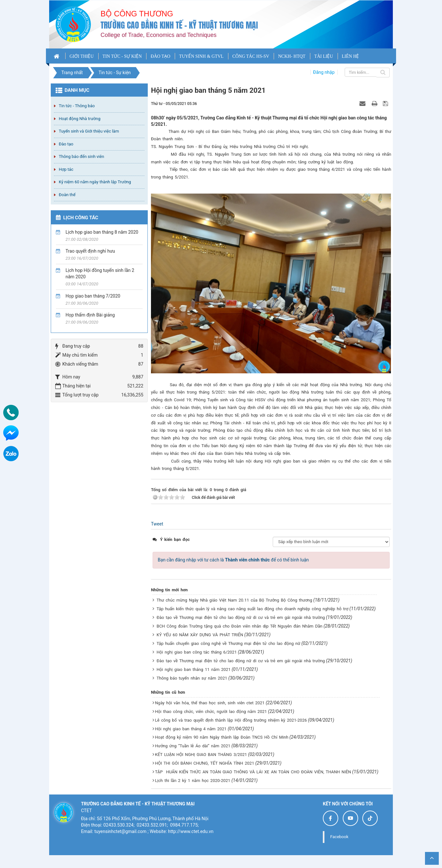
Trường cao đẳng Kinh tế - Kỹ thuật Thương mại (179, 25)
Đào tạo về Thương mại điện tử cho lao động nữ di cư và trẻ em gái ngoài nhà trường (241, 617)
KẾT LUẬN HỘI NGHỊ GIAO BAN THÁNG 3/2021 (201, 755)
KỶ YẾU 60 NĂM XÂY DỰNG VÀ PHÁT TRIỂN (200, 635)
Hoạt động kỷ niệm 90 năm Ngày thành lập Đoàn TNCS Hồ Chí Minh (222, 737)
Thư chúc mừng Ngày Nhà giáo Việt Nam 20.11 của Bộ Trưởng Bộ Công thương (234, 600)
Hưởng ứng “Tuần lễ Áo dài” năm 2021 (193, 746)
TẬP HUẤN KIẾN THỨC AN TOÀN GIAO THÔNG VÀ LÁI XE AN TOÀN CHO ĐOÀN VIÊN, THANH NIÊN (253, 772)
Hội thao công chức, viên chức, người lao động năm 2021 (211, 712)
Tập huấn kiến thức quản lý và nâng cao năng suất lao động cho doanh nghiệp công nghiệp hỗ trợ (253, 609)
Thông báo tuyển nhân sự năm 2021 (192, 678)
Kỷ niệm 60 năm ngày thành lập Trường (95, 182)
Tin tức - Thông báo (77, 106)
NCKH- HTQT (292, 56)
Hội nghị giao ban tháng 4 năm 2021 (191, 729)
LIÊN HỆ (350, 56)
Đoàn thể (67, 195)
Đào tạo (66, 144)
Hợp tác (66, 169)
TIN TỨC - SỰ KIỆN (122, 56)
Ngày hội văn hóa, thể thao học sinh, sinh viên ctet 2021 (210, 703)
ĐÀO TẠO (160, 56)
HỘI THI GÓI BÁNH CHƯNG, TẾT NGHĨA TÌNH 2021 (205, 763)
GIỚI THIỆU (81, 56)
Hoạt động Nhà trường (80, 119)
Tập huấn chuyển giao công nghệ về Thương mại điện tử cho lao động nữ (229, 643)
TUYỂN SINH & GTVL (201, 56)
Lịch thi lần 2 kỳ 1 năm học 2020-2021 (193, 781)
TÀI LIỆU (323, 56)
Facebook (339, 837)
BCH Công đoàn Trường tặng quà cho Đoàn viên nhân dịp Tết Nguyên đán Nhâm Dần (240, 626)
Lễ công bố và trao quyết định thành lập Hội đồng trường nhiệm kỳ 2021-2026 (231, 720)
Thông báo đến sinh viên (81, 156)
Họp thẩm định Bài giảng (90, 315)
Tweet (157, 524)
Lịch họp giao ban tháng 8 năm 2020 (102, 232)
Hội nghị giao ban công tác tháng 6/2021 (197, 652)
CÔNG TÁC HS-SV (251, 56)
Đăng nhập (324, 72)
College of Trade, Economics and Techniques (159, 35)
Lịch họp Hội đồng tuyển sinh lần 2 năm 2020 (100, 273)
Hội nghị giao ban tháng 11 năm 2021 (194, 669)
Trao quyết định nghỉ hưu (90, 251)
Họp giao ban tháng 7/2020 (93, 296)
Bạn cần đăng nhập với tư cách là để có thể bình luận (233, 560)
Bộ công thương (137, 14)
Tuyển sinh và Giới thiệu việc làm (89, 131)
